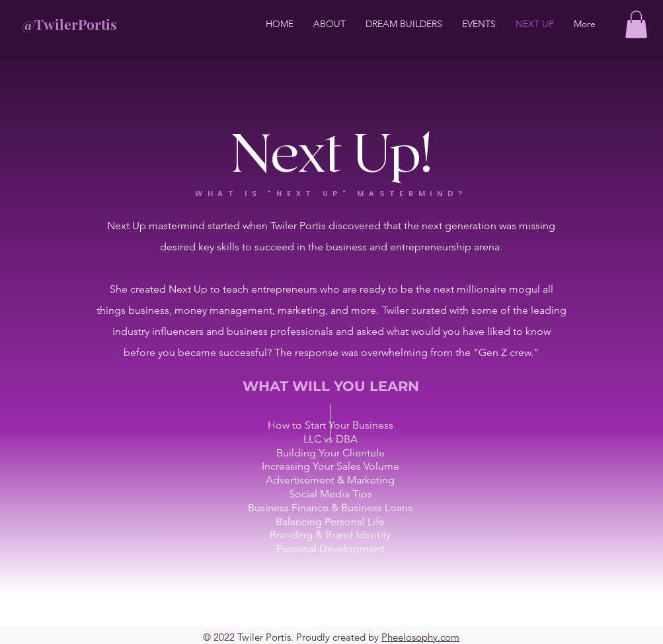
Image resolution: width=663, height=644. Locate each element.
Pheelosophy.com (420, 637)
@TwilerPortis (69, 24)
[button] (636, 24)
